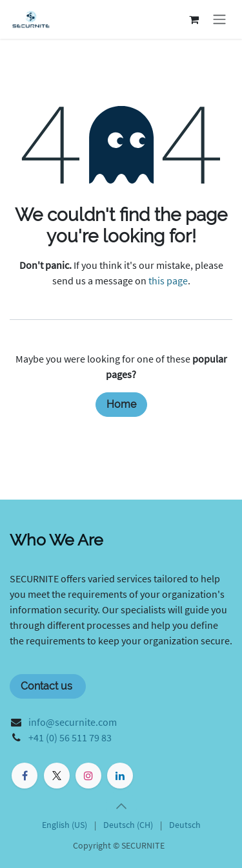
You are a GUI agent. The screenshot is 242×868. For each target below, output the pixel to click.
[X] (57, 776)
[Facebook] (25, 776)
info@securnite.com (73, 722)
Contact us (48, 686)
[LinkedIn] (120, 776)
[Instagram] (88, 776)
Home (121, 404)
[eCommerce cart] (194, 19)
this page (168, 281)
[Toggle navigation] (219, 20)
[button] (121, 806)
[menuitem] (65, 825)
